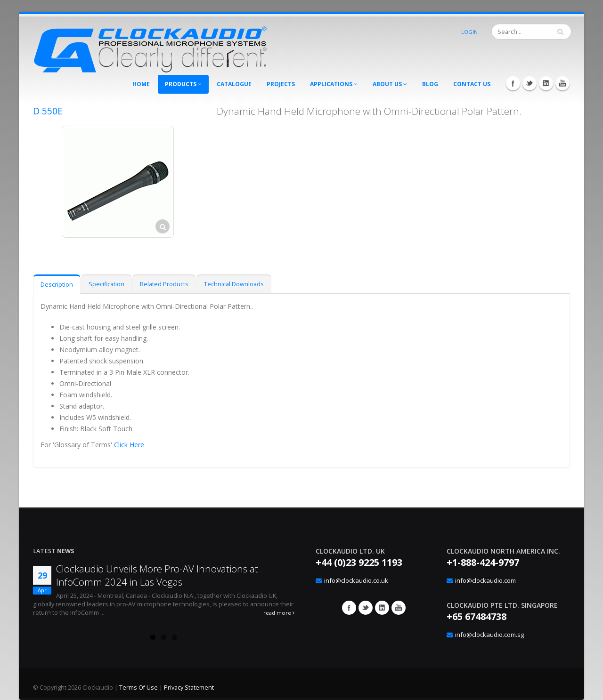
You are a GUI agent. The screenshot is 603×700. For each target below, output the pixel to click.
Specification (106, 284)
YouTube (562, 83)
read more (279, 613)
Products (183, 84)
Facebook (513, 83)
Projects (281, 84)
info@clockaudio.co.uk (356, 580)
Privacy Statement (189, 688)
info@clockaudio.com (485, 580)
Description (57, 285)
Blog (430, 84)
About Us (390, 84)
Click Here (129, 445)
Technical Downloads (234, 284)
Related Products (164, 284)
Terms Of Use (139, 688)
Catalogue (234, 84)
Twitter (530, 83)
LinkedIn (546, 83)
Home (141, 84)
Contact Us (472, 84)
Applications (334, 84)
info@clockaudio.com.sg (489, 635)
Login (469, 32)
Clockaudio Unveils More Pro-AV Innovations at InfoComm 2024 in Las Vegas (157, 575)
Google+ (382, 608)
